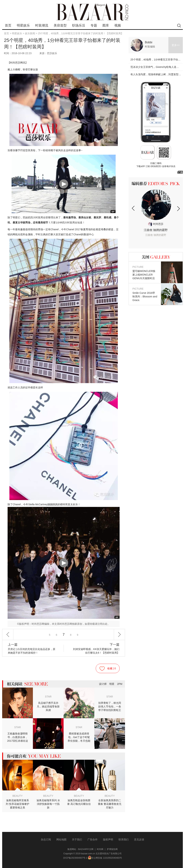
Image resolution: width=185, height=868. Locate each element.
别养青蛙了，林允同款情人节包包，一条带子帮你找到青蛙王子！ (110, 707)
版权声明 (108, 839)
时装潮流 (42, 25)
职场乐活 (79, 25)
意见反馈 (139, 839)
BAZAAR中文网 (86, 849)
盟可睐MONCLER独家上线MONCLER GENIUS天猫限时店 (145, 272)
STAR (48, 697)
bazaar (92, 12)
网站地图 (61, 839)
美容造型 (60, 25)
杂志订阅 (46, 839)
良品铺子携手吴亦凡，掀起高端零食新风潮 (48, 706)
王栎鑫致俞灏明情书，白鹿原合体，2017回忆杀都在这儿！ (17, 737)
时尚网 (100, 849)
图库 (106, 25)
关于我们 (77, 839)
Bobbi (149, 42)
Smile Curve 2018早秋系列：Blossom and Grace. (145, 294)
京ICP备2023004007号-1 (75, 858)
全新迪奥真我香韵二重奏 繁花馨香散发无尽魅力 (110, 804)
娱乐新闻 (30, 33)
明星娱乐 (23, 25)
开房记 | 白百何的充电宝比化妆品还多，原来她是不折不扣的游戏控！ (32, 648)
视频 (118, 25)
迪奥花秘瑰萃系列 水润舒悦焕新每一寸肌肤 (48, 804)
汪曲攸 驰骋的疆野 (156, 233)
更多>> (176, 45)
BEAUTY (18, 796)
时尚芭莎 (156, 224)
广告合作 (92, 839)
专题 (94, 25)
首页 (8, 25)
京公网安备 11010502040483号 (105, 858)
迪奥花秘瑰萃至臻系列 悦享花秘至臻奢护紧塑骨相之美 (18, 804)
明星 (112, 684)
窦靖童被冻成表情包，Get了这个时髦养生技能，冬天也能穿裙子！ (79, 737)
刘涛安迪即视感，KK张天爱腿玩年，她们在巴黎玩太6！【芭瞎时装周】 (95, 648)
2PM (120, 684)
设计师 (103, 684)
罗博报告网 (112, 849)
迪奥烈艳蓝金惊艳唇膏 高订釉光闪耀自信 (79, 802)
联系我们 (124, 839)
